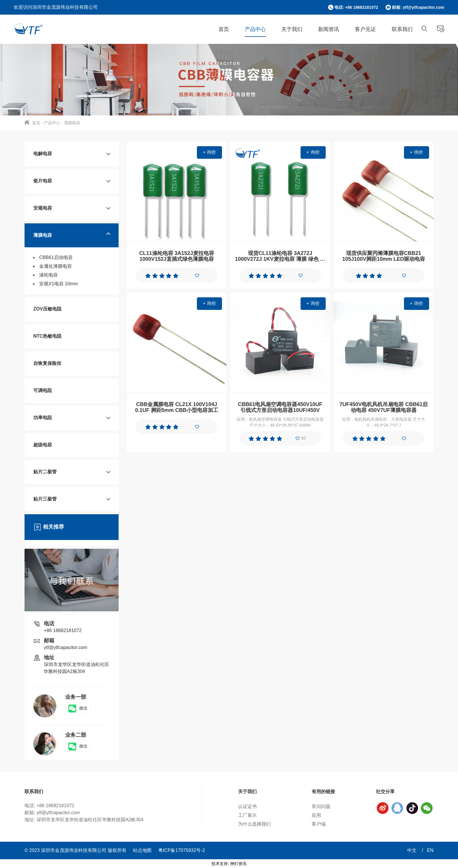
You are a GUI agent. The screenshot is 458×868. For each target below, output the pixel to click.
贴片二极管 (45, 472)
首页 (224, 29)
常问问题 (321, 806)
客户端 (319, 824)
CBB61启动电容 (56, 257)
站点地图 (142, 850)
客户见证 (365, 29)
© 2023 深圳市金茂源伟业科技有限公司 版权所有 (76, 850)
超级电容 (43, 445)
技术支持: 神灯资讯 (229, 864)
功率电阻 (43, 418)
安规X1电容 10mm (58, 284)
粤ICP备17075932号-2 (182, 850)
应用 (316, 815)
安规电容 (43, 208)
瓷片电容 (43, 181)
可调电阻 (43, 390)
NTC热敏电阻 (47, 336)
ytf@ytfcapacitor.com (66, 647)
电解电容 (43, 154)
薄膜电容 (72, 123)
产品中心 (255, 29)
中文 (412, 850)
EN (430, 850)
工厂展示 (247, 815)
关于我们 (292, 29)
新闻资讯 (329, 29)
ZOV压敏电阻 (47, 309)
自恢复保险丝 (47, 363)
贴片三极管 (45, 499)
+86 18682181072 (63, 630)
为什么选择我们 (254, 824)
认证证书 (247, 806)
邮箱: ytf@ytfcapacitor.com (418, 7)
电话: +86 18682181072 (356, 7)
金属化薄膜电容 (55, 266)
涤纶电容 (48, 275)
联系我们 (402, 29)
